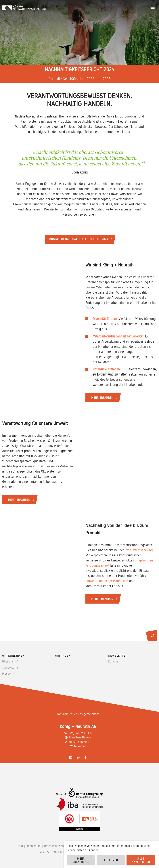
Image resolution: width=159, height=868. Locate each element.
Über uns (8, 661)
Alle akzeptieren (141, 860)
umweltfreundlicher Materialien (107, 581)
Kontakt (113, 661)
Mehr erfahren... (81, 860)
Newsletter (118, 656)
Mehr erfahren (102, 398)
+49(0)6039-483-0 (78, 733)
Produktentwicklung (139, 550)
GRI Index (63, 656)
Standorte (8, 668)
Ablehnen (111, 860)
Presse (6, 674)
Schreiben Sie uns (78, 737)
